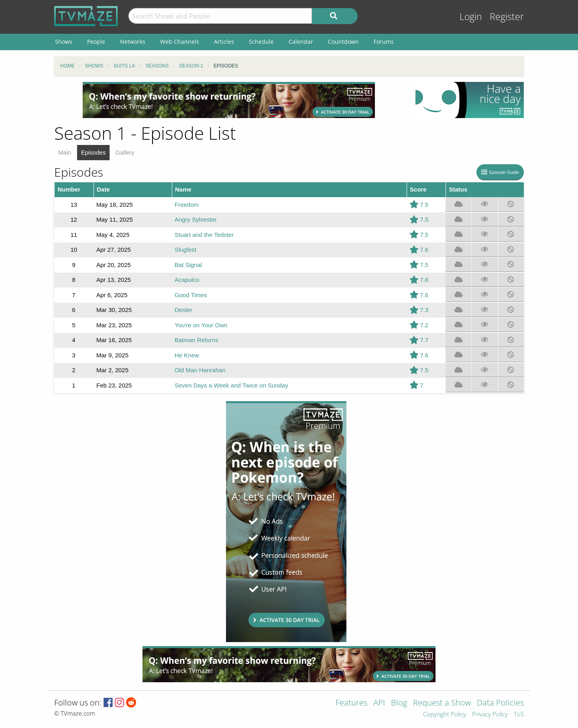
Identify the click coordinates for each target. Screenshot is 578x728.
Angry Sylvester (196, 219)
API (379, 703)
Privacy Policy (490, 715)
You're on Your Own (201, 325)
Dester (183, 310)
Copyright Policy (445, 715)
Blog (399, 703)
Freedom (187, 205)
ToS (519, 715)
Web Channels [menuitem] (180, 42)
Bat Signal (188, 265)
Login (471, 17)
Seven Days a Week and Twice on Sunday (231, 385)
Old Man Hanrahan (200, 370)
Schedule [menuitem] (261, 42)
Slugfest (185, 250)
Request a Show (442, 703)
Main (65, 152)
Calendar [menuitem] (301, 42)
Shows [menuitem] (64, 42)
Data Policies (500, 703)
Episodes (94, 152)
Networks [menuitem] (133, 42)
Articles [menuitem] (224, 42)
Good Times (191, 295)
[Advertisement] (229, 100)
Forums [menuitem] (384, 42)
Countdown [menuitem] (343, 42)
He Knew (187, 355)
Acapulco (187, 280)
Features (351, 703)
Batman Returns (196, 340)
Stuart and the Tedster (204, 235)
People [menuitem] (96, 42)
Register (507, 17)
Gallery (125, 152)
